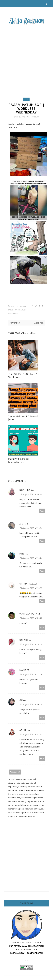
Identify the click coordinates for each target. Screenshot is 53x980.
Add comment (15, 772)
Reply (42, 511)
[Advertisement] (26, 55)
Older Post (39, 323)
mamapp (25, 670)
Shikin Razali (28, 584)
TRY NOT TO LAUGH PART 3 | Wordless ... (23, 375)
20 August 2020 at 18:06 (31, 644)
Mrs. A (24, 554)
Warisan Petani (30, 614)
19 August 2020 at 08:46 (31, 494)
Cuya (23, 700)
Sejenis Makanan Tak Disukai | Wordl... (23, 418)
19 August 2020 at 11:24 (31, 528)
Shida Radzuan (24, 117)
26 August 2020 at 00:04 (31, 704)
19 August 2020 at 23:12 (31, 618)
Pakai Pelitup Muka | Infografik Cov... (19, 460)
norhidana (27, 490)
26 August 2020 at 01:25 (31, 734)
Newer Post (15, 323)
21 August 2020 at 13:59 (31, 674)
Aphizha (25, 730)
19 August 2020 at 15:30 (31, 588)
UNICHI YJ (26, 640)
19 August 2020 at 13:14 (31, 558)
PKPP (26, 99)
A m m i (24, 524)
